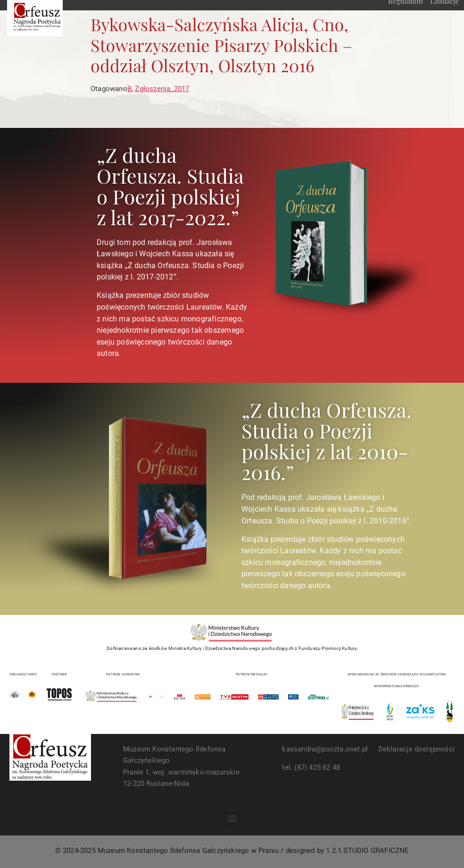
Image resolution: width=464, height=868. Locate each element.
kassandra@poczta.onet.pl (325, 749)
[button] (232, 818)
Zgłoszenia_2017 (162, 89)
